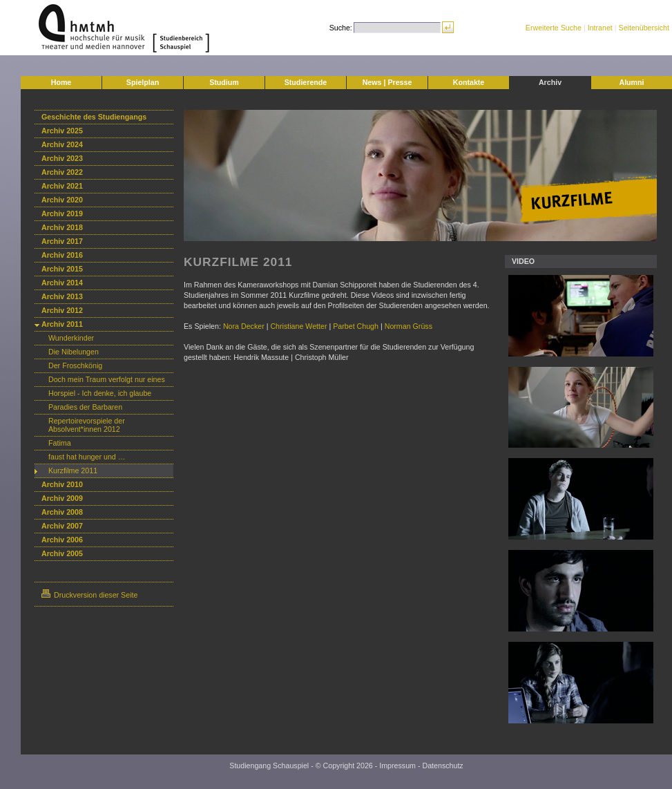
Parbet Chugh (356, 326)
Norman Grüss (409, 326)
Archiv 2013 (62, 296)
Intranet (600, 28)
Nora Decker (244, 326)
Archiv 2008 (62, 512)
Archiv (550, 82)
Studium (224, 82)
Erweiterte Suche (554, 28)
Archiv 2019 (62, 213)
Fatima (60, 443)
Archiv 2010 (62, 484)
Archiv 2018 (62, 227)
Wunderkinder (71, 338)
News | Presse (387, 82)
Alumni (631, 82)
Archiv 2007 (62, 526)
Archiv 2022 (62, 172)
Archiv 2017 (62, 241)
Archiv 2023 (62, 158)
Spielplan (143, 82)
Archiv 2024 (62, 144)
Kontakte (469, 82)
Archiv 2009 (62, 498)
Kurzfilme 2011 (73, 470)
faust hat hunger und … (87, 457)
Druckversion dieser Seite (89, 595)
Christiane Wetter (298, 326)
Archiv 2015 (62, 269)
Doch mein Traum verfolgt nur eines (107, 379)
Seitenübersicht (644, 28)
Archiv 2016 (62, 255)
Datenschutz (442, 766)
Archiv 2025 (62, 131)
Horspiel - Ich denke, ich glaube (100, 393)
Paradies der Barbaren (85, 407)
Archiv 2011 (62, 324)
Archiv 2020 (62, 200)
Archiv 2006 (62, 540)
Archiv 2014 (62, 283)
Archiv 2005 (62, 553)
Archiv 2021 (62, 186)
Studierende (306, 82)
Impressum (397, 766)
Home (61, 82)
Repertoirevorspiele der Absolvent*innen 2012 (87, 425)
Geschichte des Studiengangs (94, 117)
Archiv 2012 (62, 310)
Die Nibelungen (74, 352)
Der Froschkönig (75, 365)
